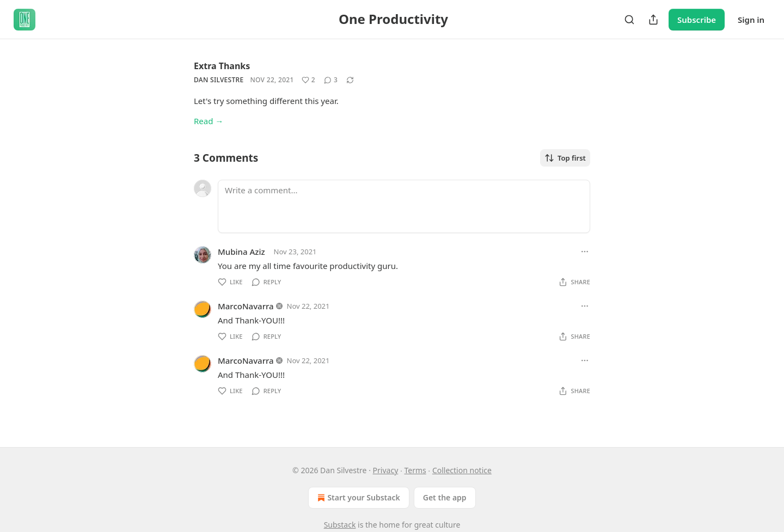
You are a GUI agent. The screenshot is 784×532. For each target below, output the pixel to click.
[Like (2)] (308, 80)
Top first (565, 158)
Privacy (386, 470)
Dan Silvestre (219, 80)
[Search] (629, 20)
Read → (209, 121)
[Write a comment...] (404, 206)
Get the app (445, 497)
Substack (340, 525)
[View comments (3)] (331, 80)
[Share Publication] (653, 20)
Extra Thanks (222, 66)
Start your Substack (357, 498)
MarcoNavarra (246, 306)
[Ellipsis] (585, 252)
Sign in (751, 20)
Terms (415, 470)
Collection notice (462, 470)
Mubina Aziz (241, 252)
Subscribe (697, 20)
